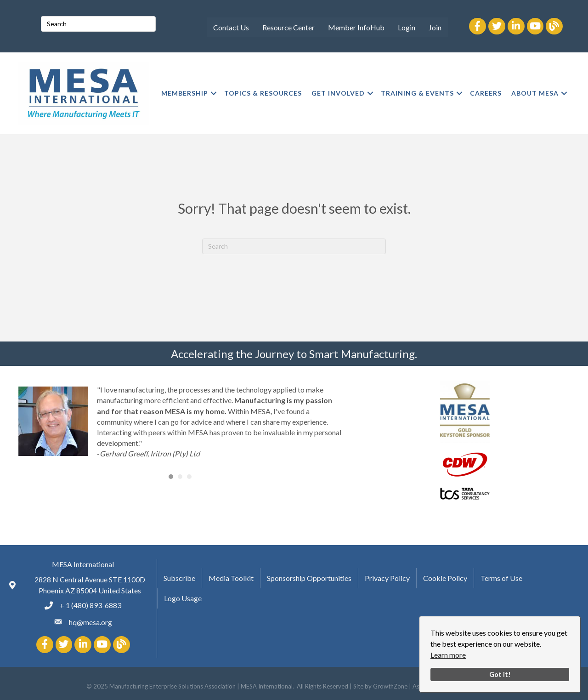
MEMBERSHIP (185, 93)
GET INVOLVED (338, 93)
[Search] (294, 246)
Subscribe (179, 578)
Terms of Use (501, 578)
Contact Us (231, 27)
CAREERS (486, 93)
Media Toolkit (231, 578)
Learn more (448, 655)
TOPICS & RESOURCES (263, 93)
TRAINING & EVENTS (417, 93)
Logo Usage (183, 598)
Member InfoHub (356, 27)
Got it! (500, 674)
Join (435, 27)
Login (407, 27)
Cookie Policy (445, 578)
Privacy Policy (387, 578)
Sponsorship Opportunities (309, 578)
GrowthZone (390, 686)
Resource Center (288, 27)
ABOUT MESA (535, 93)
